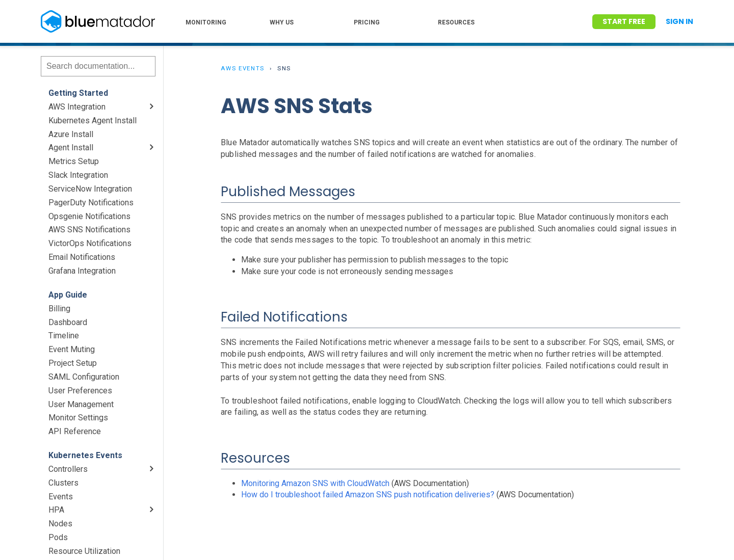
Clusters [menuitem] (63, 483)
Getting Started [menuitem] (78, 93)
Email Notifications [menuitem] (82, 257)
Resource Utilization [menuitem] (84, 551)
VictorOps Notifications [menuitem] (90, 243)
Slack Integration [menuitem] (78, 175)
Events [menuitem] (61, 497)
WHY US (282, 22)
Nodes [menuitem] (60, 524)
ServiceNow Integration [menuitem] (90, 189)
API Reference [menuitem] (75, 431)
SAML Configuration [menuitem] (84, 377)
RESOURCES (456, 22)
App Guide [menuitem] (68, 295)
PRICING (367, 22)
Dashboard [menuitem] (68, 322)
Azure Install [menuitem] (71, 134)
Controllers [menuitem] (68, 469)
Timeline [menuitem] (64, 336)
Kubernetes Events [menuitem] (85, 455)
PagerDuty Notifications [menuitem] (91, 203)
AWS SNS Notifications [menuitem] (89, 230)
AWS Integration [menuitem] (77, 107)
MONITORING (206, 22)
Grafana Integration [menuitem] (82, 271)
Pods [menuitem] (58, 537)
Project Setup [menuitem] (73, 363)
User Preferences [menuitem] (80, 391)
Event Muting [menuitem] (72, 349)
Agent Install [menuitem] (71, 148)
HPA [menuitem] (56, 510)
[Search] (98, 66)
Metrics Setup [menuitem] (74, 161)
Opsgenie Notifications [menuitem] (89, 216)
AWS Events (243, 68)
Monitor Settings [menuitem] (78, 418)
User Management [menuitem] (81, 404)
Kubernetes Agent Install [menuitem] (93, 121)
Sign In (679, 21)
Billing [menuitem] (59, 309)
